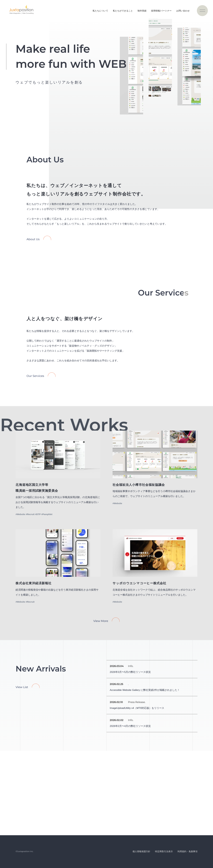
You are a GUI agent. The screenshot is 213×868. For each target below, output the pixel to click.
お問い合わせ (183, 11)
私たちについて (100, 11)
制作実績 (142, 11)
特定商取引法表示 (164, 851)
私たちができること (123, 11)
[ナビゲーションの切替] (202, 11)
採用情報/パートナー (161, 11)
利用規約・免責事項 (187, 851)
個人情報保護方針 (141, 851)
